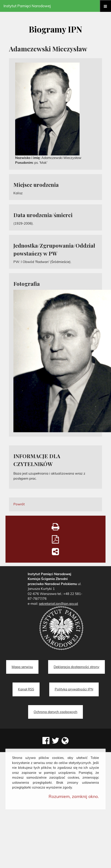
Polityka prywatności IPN (74, 689)
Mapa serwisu (22, 667)
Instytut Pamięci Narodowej (27, 6)
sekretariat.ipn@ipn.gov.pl (58, 604)
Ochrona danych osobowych (55, 712)
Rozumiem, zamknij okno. (74, 796)
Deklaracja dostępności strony (76, 667)
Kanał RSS (26, 689)
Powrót (19, 504)
